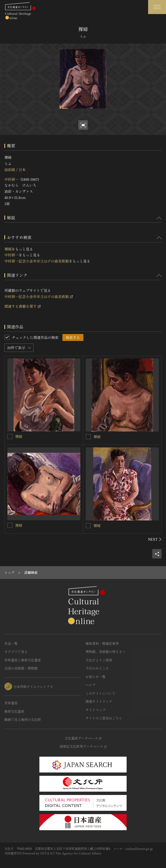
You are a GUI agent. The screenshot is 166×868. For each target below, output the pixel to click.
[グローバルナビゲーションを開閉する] (157, 7)
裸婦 (8, 249)
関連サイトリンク (99, 701)
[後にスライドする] (155, 539)
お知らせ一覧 (96, 677)
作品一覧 (11, 643)
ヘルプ (91, 685)
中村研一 (12, 179)
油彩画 (10, 170)
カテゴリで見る (16, 652)
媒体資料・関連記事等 (102, 643)
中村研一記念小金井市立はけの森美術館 (37, 261)
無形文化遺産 (14, 711)
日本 (22, 170)
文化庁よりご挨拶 (99, 660)
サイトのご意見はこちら (104, 718)
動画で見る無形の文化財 (23, 720)
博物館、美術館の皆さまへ (106, 652)
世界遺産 (11, 703)
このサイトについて (101, 693)
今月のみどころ (97, 668)
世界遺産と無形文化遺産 (23, 660)
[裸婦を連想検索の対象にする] (10, 436)
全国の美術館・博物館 (21, 668)
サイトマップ (96, 710)
